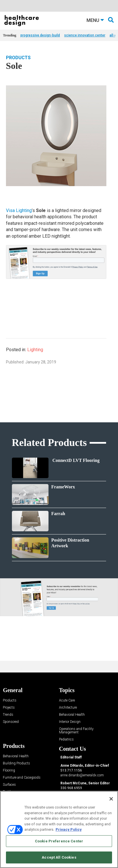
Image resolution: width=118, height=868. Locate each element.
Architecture (68, 708)
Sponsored (11, 722)
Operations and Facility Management (76, 731)
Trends (8, 715)
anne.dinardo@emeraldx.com (82, 775)
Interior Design (70, 722)
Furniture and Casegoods (22, 778)
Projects (9, 708)
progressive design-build (40, 35)
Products (18, 58)
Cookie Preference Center (59, 841)
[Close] (111, 799)
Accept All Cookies (59, 857)
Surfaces (9, 785)
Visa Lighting (19, 210)
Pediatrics (66, 740)
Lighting (35, 350)
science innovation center (85, 35)
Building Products (16, 763)
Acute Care (67, 701)
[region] (59, 829)
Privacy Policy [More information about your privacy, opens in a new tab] (69, 829)
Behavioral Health (72, 715)
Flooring (9, 771)
